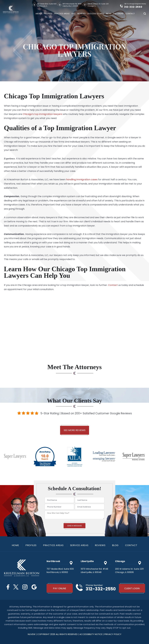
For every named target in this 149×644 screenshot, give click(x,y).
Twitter (16, 587)
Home (15, 545)
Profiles (48, 14)
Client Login (132, 588)
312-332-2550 (134, 7)
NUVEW (32, 634)
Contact (130, 14)
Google (34, 587)
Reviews (81, 14)
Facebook (8, 587)
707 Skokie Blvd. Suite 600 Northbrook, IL (47, 5)
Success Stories (96, 14)
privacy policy (113, 634)
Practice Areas (62, 14)
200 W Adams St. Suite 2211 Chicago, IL (98, 5)
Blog (109, 14)
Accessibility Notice (91, 634)
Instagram (25, 587)
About (39, 14)
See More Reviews (75, 430)
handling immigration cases (82, 179)
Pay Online (118, 14)
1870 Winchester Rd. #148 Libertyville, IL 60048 (72, 5)
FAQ (73, 14)
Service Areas (79, 545)
